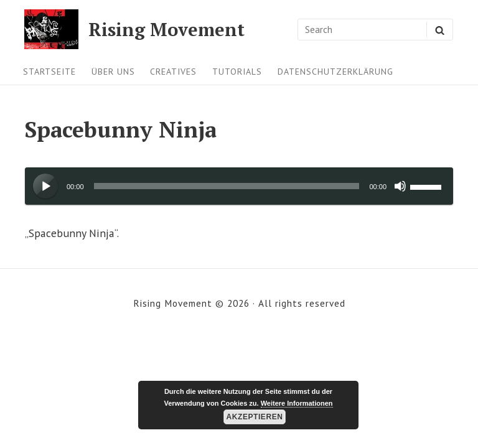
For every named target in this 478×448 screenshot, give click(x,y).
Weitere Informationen (297, 403)
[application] (239, 186)
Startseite (49, 72)
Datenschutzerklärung (335, 72)
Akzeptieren (255, 417)
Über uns (113, 72)
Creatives (173, 72)
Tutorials (237, 72)
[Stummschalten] (400, 186)
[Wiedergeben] (46, 187)
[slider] (227, 186)
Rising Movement (166, 30)
